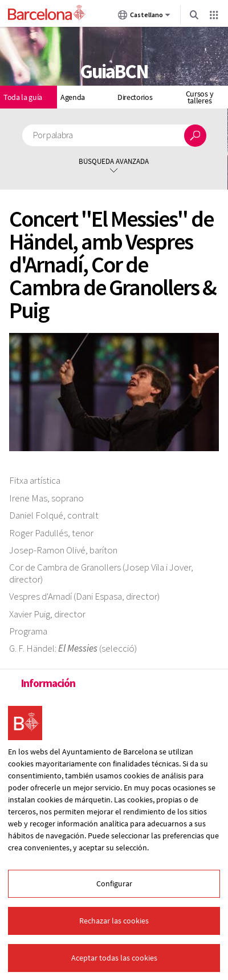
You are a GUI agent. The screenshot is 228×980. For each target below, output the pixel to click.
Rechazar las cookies (114, 921)
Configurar (114, 883)
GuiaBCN (114, 71)
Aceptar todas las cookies (114, 958)
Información (48, 683)
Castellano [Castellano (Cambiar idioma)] (144, 17)
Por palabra (53, 135)
